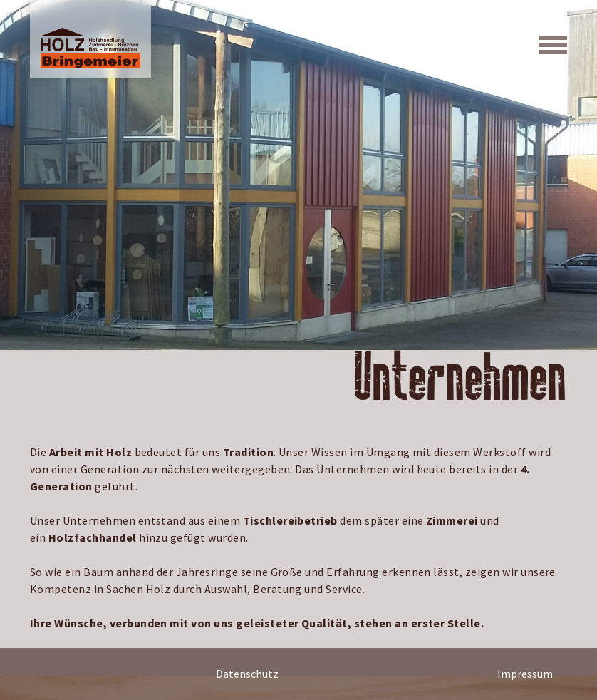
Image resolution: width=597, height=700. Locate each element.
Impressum (525, 674)
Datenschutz (247, 674)
